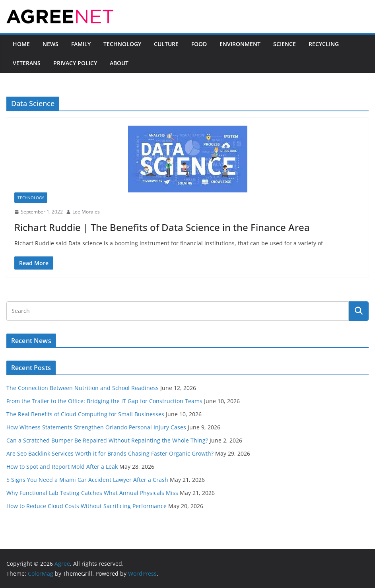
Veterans (27, 63)
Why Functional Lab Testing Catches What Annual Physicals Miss (92, 493)
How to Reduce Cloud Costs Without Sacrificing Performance (86, 506)
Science (285, 44)
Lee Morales (86, 212)
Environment (240, 44)
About (119, 63)
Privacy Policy (75, 63)
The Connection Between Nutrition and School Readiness (83, 388)
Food (199, 44)
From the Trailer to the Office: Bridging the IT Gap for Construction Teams (104, 401)
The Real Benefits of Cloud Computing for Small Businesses (85, 414)
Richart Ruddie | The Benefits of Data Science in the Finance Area (162, 227)
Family (81, 44)
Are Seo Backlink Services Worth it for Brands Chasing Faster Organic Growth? (110, 453)
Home (21, 44)
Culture (166, 44)
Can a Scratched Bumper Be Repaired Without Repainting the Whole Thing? (107, 440)
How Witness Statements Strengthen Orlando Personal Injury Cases (96, 427)
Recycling (324, 44)
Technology (122, 44)
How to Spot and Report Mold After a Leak (62, 467)
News (51, 44)
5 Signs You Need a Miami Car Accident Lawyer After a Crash (87, 480)
